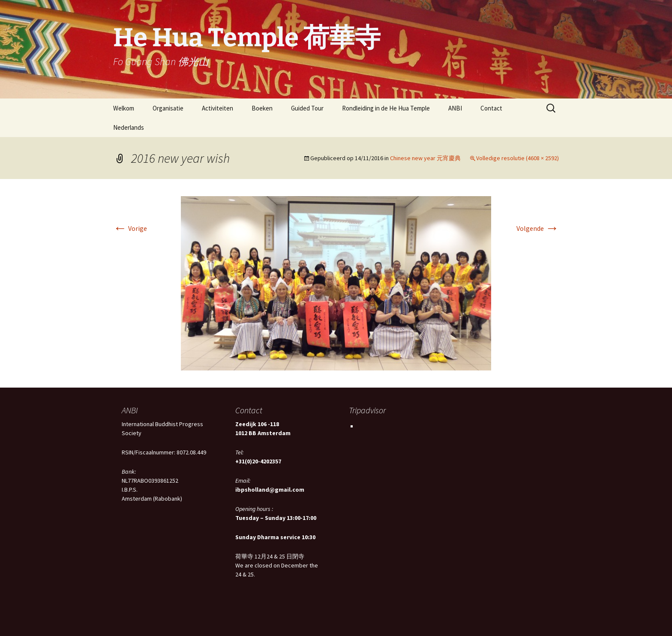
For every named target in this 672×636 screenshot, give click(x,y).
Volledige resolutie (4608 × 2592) (517, 158)
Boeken (262, 108)
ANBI (455, 108)
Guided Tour (307, 108)
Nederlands (129, 127)
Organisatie (168, 108)
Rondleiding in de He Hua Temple (386, 108)
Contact (491, 108)
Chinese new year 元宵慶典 (425, 158)
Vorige (130, 228)
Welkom (124, 108)
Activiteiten (217, 108)
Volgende (538, 228)
